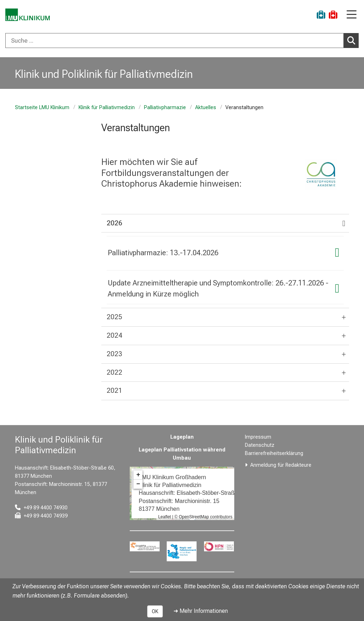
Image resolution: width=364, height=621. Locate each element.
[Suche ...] (175, 41)
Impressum (258, 437)
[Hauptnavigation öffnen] (352, 15)
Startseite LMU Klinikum (42, 108)
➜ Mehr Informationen (201, 611)
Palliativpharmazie (165, 108)
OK (155, 611)
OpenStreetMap (194, 517)
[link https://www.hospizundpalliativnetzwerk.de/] (182, 551)
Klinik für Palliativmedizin (107, 108)
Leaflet (165, 517)
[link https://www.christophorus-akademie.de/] (321, 174)
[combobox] (182, 41)
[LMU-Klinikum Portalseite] (30, 16)
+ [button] (138, 475)
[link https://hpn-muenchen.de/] (219, 546)
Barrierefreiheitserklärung (274, 453)
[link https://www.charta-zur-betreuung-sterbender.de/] (145, 546)
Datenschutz (260, 445)
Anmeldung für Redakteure (281, 465)
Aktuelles (206, 108)
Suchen (353, 40)
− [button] (138, 484)
